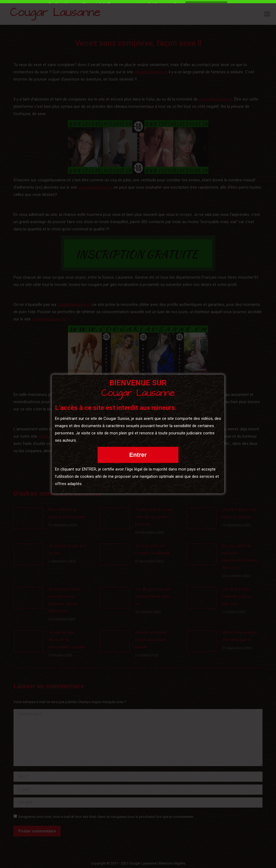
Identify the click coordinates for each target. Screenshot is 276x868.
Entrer (138, 455)
